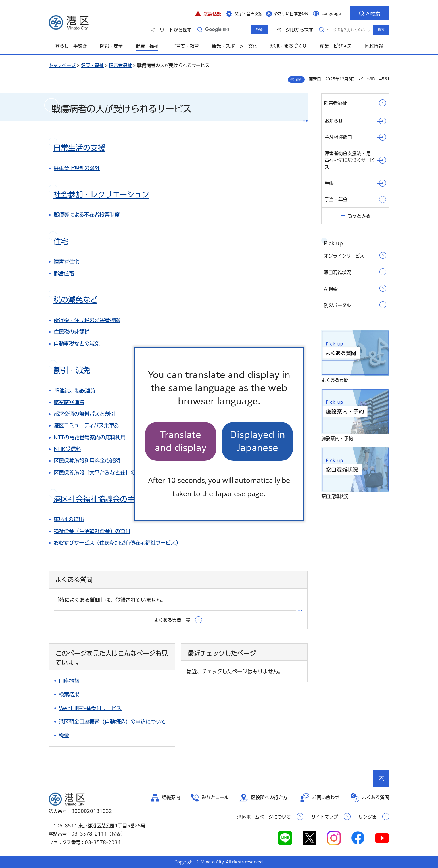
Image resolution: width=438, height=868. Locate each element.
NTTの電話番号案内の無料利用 (90, 437)
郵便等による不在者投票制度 (87, 215)
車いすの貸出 (69, 519)
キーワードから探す (200, 29)
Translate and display (181, 441)
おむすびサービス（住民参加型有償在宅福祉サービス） (117, 543)
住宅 (61, 241)
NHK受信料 (67, 449)
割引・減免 (72, 370)
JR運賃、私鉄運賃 (75, 390)
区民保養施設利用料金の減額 (87, 461)
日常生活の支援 (79, 148)
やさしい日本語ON (291, 14)
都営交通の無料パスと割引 (84, 414)
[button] (208, 13)
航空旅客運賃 (69, 402)
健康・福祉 (92, 65)
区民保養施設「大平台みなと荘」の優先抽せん (107, 473)
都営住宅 (64, 273)
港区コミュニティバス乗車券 (86, 425)
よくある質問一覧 (172, 620)
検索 (381, 30)
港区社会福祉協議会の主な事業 (105, 499)
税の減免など (75, 300)
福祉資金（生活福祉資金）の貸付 (92, 531)
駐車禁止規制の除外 (77, 168)
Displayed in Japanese (257, 441)
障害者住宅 (66, 262)
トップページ (62, 65)
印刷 (299, 80)
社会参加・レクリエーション (101, 195)
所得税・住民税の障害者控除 (87, 320)
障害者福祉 (120, 65)
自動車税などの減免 (77, 344)
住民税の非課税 (72, 332)
